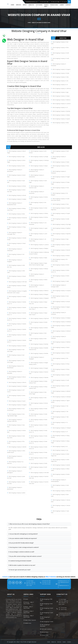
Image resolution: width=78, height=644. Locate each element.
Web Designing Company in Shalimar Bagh (61, 343)
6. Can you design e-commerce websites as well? (21, 552)
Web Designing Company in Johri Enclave (38, 152)
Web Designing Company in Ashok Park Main (16, 191)
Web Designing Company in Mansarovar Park (36, 286)
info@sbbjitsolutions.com (32, 2)
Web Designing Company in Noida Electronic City (38, 415)
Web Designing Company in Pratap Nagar (60, 183)
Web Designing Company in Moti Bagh (38, 334)
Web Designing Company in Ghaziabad (58, 65)
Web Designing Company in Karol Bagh (38, 181)
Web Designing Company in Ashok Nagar (16, 161)
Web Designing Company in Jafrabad (18, 467)
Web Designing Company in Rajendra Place (61, 234)
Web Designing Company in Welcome (62, 491)
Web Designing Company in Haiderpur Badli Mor (15, 420)
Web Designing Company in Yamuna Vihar (61, 506)
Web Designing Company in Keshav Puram (38, 198)
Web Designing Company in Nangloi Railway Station (39, 363)
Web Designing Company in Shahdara (62, 322)
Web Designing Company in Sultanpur (62, 397)
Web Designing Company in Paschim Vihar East (39, 477)
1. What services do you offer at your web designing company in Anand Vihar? (29, 524)
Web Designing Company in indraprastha (15, 457)
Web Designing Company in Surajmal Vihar (61, 291)
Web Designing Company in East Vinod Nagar (16, 361)
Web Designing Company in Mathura (62, 100)
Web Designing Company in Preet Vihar (60, 189)
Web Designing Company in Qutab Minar (60, 220)
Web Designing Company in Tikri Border (60, 407)
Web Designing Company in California (62, 88)
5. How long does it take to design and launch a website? (24, 547)
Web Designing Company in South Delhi (60, 59)
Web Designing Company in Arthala (17, 186)
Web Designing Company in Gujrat (17, 401)
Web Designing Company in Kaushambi (36, 192)
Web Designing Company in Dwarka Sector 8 (17, 336)
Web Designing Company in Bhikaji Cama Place (16, 209)
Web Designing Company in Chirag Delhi (16, 228)
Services (18, 5)
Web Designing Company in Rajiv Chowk (60, 240)
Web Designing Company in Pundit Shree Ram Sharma (60, 199)
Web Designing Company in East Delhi (60, 43)
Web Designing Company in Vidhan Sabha (60, 470)
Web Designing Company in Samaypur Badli (58, 286)
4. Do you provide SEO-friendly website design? (21, 543)
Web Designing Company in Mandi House (38, 280)
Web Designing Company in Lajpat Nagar (38, 229)
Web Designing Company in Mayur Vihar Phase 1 (38, 308)
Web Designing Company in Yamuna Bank (61, 501)
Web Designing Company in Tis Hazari (59, 423)
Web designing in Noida (47, 621)
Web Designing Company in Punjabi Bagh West (60, 209)
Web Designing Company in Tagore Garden (60, 401)
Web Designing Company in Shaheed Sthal (61, 332)
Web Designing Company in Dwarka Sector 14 (17, 325)
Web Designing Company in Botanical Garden (17, 218)
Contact (68, 5)
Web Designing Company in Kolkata (61, 115)
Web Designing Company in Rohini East (60, 266)
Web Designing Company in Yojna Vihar (60, 512)
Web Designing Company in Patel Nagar (60, 152)
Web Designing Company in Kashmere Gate (36, 187)
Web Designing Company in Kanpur (61, 96)
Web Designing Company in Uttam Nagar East (60, 455)
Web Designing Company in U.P (60, 107)
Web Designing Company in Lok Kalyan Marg (38, 240)
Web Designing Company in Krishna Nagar (38, 218)
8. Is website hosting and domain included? (20, 561)
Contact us (6, 577)
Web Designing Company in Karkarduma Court (36, 170)
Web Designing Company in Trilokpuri (62, 428)
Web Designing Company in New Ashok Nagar (38, 393)
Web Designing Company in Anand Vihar (16, 176)
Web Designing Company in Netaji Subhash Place (38, 382)
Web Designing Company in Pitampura (58, 172)
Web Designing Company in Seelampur (58, 313)
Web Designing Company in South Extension (60, 386)
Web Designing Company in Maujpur (40, 294)
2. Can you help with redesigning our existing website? (23, 534)
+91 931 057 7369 (44, 2)
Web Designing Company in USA (60, 81)
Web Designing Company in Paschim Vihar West (39, 483)
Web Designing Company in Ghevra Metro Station (16, 378)
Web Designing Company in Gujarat (61, 119)
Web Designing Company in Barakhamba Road (15, 204)
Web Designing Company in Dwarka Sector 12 (17, 314)
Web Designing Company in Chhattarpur (15, 250)
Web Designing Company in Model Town (38, 323)
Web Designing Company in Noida (61, 73)
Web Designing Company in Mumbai (61, 111)
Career (62, 5)
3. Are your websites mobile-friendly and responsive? (23, 538)
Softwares (39, 5)
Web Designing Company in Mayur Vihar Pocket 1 (38, 314)
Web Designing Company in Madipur (39, 248)
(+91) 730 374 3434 (46, 584)
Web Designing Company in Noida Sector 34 (38, 437)
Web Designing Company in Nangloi (39, 368)
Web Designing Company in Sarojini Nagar (60, 302)
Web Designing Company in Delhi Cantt (16, 272)
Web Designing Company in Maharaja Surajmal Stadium (39, 253)
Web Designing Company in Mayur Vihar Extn (38, 303)
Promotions (54, 5)
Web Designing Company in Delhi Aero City (16, 266)
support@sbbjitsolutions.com (64, 583)
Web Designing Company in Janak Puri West (16, 483)
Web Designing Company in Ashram (17, 195)
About (25, 5)
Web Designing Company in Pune (61, 204)
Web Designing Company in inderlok (18, 447)
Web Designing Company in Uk (60, 446)
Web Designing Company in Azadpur (18, 199)
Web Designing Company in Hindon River (16, 431)
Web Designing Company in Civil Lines (16, 255)
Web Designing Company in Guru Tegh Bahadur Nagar (16, 415)
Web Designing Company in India (61, 77)
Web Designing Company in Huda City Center (16, 437)
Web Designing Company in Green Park (16, 396)
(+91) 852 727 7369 (46, 582)
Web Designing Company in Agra (61, 92)
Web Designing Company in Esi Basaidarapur (15, 367)
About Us (54, 642)
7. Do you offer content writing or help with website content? (25, 556)
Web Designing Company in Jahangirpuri (15, 472)
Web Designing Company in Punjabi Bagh (60, 214)
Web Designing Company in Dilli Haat (18, 282)
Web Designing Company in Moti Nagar (38, 339)
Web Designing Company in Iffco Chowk (16, 442)
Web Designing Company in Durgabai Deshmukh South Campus (17, 292)
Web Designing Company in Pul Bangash (59, 194)
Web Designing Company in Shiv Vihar (60, 359)
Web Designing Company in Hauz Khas (16, 426)
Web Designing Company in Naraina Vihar (39, 373)
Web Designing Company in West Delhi (60, 48)
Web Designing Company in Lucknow (62, 104)
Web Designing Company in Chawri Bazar (16, 244)
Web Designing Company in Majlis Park (38, 258)
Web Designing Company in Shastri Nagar (60, 348)
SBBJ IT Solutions (51, 577)
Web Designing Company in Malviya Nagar (38, 269)
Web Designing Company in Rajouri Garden (60, 245)
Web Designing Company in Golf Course (16, 391)
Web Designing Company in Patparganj (58, 157)
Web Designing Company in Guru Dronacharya (16, 409)
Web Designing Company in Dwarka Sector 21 (17, 330)
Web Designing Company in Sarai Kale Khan (60, 297)
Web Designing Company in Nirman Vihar (38, 404)
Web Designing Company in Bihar (61, 123)
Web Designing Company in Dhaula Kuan (16, 277)
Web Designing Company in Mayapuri (40, 298)
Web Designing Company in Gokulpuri (18, 386)
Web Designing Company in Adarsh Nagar (16, 152)
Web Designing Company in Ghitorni (17, 382)
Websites (31, 5)
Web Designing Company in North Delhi (60, 54)
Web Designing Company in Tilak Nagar (60, 418)
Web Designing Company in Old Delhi (40, 472)
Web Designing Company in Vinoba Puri (60, 475)
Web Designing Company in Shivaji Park (60, 365)
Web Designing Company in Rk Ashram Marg (59, 260)
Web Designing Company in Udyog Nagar (60, 442)
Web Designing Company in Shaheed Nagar (61, 326)
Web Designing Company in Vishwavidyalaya (58, 480)
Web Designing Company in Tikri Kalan (60, 412)
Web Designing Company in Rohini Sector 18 (60, 271)
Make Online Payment (30, 620)
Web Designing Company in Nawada (40, 377)
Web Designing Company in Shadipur (62, 318)
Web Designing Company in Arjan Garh (16, 181)
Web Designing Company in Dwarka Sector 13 (17, 319)
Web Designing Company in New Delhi (38, 398)
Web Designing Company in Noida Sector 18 (38, 431)
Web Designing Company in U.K (60, 85)
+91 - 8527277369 (63, 609)
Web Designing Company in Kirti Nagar (38, 203)
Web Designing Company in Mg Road (40, 318)
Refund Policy (45, 632)
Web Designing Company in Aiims (17, 166)
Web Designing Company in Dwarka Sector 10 (17, 303)
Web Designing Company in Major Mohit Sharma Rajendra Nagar (38, 264)
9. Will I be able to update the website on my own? (22, 565)
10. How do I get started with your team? (20, 570)
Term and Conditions (47, 629)
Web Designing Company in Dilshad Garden (17, 286)
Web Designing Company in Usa (60, 450)
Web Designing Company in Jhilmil (17, 493)
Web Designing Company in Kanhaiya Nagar (39, 161)
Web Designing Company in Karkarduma (36, 176)
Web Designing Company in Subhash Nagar (61, 392)
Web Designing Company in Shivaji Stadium (60, 370)
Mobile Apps (46, 6)
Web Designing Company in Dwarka (17, 346)
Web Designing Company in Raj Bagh (62, 224)
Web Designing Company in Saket (61, 281)
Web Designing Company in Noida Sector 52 (38, 442)
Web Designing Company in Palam (61, 162)
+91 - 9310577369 (63, 608)
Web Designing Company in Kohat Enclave (38, 209)
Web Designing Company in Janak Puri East (16, 477)
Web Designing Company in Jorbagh (39, 157)
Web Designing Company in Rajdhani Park (61, 229)
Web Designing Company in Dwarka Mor (17, 297)
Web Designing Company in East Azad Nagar (16, 350)
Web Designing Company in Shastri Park (60, 354)
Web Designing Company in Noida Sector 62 (38, 459)
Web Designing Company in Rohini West (60, 277)
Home (12, 5)
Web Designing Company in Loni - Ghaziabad (38, 224)
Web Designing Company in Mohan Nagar (38, 328)
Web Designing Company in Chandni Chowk (17, 239)
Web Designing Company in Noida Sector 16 (38, 426)
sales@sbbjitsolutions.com (63, 586)
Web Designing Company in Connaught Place (15, 233)
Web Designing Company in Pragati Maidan (60, 178)
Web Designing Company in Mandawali (36, 275)
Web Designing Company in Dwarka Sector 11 (17, 308)
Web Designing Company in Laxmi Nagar (38, 234)
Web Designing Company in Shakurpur (58, 337)
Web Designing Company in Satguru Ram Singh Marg (60, 308)
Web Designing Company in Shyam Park (60, 376)
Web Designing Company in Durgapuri (15, 261)
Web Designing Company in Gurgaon (62, 69)
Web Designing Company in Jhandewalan (15, 488)
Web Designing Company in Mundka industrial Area (39, 349)
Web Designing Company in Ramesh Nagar (61, 251)
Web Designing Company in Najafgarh (36, 358)
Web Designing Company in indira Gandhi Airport (16, 451)
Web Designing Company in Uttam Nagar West (60, 460)
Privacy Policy (45, 635)
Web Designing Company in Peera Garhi (60, 167)
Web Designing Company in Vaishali (61, 465)
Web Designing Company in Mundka (39, 353)
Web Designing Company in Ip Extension (15, 462)
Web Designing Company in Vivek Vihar (60, 486)
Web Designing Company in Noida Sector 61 (38, 453)
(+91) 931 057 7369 (46, 581)
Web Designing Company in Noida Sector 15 (38, 420)
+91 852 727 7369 (55, 2)
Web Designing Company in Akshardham (15, 170)
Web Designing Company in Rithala (61, 255)
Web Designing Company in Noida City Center (38, 409)
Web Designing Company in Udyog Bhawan (60, 436)
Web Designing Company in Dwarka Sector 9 (17, 341)
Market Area (28, 623)
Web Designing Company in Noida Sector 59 (38, 448)
